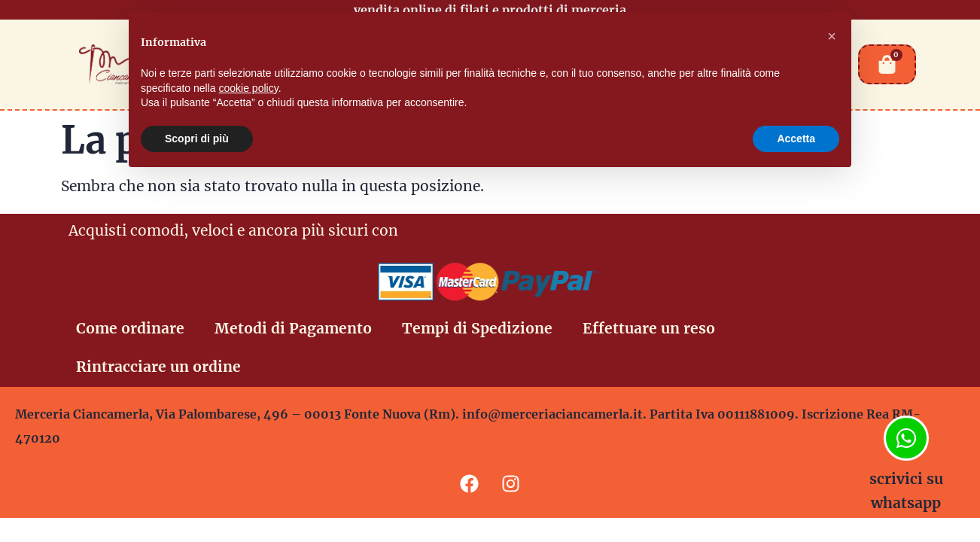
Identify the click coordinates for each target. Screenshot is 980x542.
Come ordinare (130, 328)
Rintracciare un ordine (158, 367)
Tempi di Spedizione (477, 328)
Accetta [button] (796, 139)
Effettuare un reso (649, 328)
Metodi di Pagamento (293, 328)
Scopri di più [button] (197, 139)
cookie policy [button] (249, 88)
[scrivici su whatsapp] (906, 438)
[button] (832, 36)
